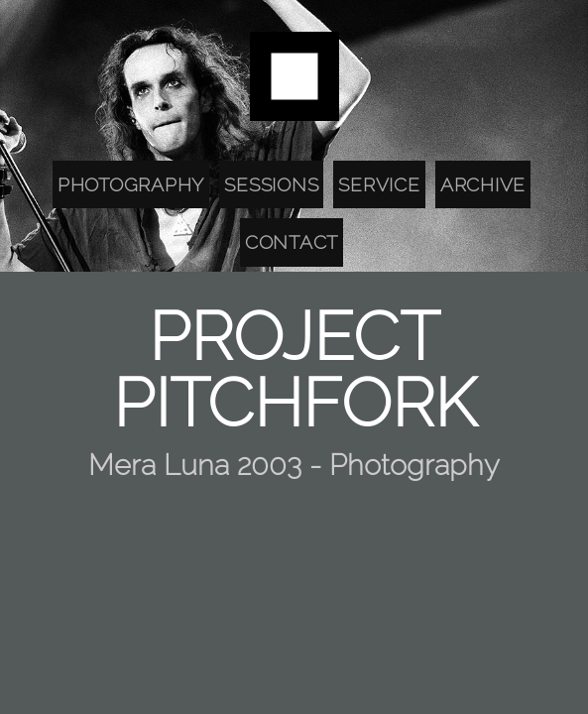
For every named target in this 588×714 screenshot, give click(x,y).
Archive (483, 184)
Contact (292, 242)
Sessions (271, 184)
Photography (131, 184)
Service (379, 184)
